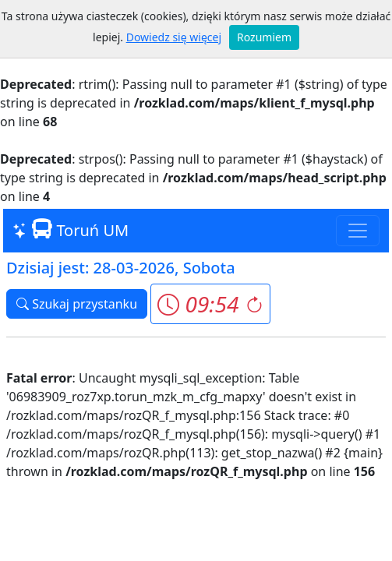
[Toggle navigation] (358, 231)
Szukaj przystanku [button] (77, 304)
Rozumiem (264, 37)
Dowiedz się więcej (174, 37)
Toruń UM (71, 230)
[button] (210, 304)
